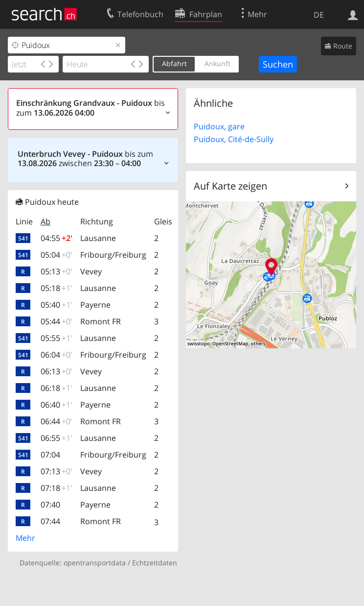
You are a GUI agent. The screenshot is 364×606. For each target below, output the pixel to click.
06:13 (56, 371)
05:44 (56, 321)
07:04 (50, 455)
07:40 (50, 505)
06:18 (56, 388)
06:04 (56, 355)
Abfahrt (174, 63)
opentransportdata (95, 563)
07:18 (56, 488)
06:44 (56, 421)
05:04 (56, 255)
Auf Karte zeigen (230, 186)
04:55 (57, 238)
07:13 (56, 471)
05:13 (56, 271)
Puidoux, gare (219, 126)
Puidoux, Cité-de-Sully (234, 139)
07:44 (50, 521)
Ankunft (217, 63)
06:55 (56, 438)
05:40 (56, 305)
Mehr (25, 538)
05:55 (56, 338)
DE (319, 15)
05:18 (56, 288)
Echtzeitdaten (155, 563)
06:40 (56, 405)
